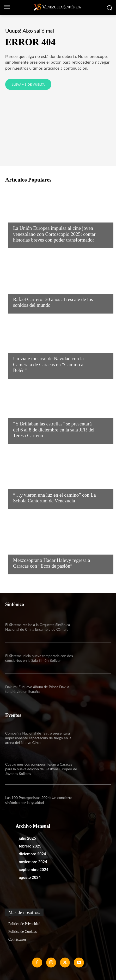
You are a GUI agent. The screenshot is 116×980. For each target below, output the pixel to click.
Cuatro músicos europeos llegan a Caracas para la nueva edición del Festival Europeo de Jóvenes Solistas (41, 769)
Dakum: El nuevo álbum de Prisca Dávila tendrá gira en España (37, 689)
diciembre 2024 (32, 854)
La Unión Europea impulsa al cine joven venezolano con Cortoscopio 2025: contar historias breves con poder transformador (54, 234)
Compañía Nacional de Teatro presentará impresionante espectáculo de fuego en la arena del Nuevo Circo (38, 738)
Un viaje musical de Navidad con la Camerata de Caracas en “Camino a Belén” (48, 365)
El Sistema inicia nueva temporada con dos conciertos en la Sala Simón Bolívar (39, 658)
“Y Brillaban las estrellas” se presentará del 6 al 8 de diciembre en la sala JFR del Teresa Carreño (54, 430)
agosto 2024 (30, 877)
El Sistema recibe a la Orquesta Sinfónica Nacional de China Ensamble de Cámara (38, 627)
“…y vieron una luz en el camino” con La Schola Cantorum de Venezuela (54, 498)
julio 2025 (27, 838)
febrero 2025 (30, 846)
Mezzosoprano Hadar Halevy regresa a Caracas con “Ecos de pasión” (51, 563)
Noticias (22, 218)
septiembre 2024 (34, 870)
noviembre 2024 (33, 862)
